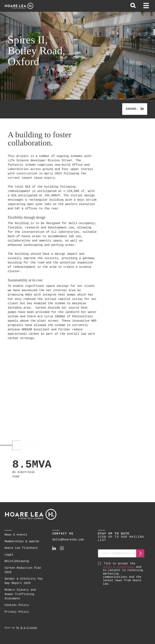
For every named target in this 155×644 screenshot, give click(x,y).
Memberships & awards (22, 545)
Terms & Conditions (119, 571)
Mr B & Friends (27, 631)
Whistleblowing (17, 565)
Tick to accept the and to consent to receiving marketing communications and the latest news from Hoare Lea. (124, 578)
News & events (16, 539)
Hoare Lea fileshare (21, 552)
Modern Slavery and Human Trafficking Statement (20, 598)
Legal (9, 558)
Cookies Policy (17, 609)
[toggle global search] (133, 6)
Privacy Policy (17, 616)
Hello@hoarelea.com (68, 543)
